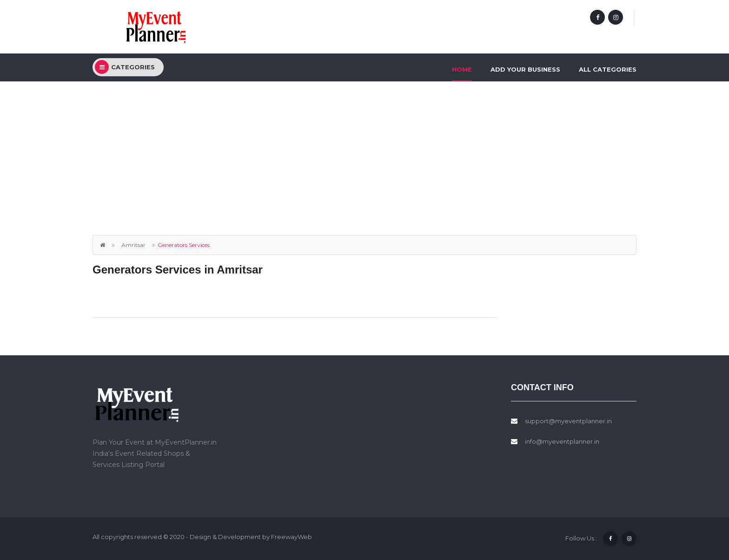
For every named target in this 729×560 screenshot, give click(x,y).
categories (125, 67)
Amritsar (133, 245)
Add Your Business (525, 69)
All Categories (608, 69)
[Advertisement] (364, 151)
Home (462, 69)
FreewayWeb (292, 537)
